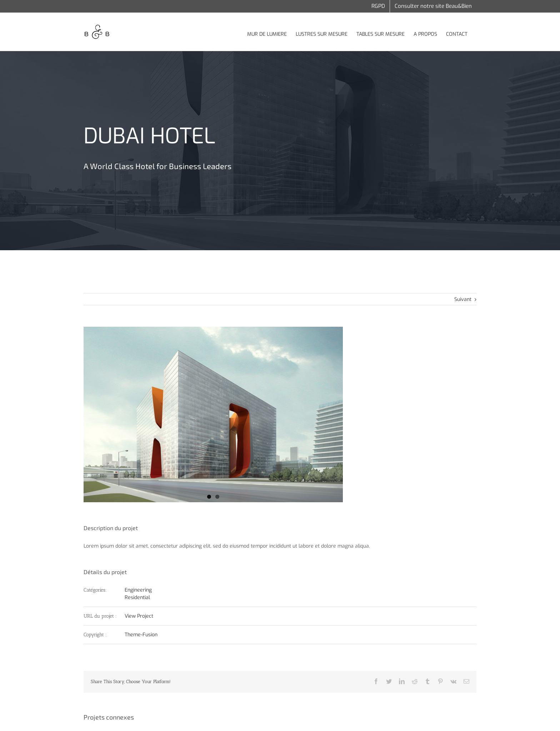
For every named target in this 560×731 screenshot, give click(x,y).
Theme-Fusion (141, 635)
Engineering (138, 590)
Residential (137, 597)
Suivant (463, 299)
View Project (139, 616)
